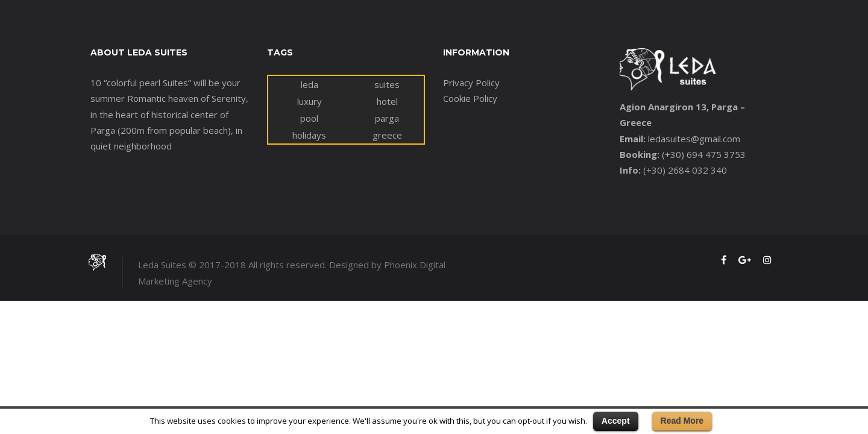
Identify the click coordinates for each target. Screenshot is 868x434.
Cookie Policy (470, 98)
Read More (682, 421)
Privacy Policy (471, 83)
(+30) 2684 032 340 (685, 170)
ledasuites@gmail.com (694, 139)
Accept (616, 421)
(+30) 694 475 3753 (704, 154)
